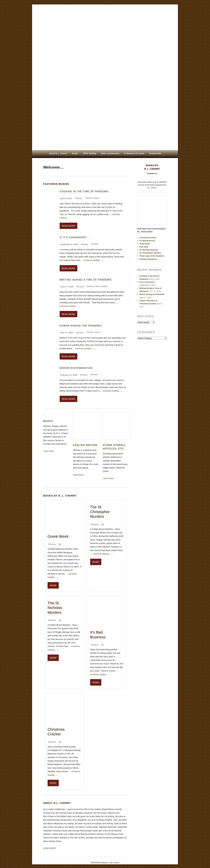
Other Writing (90, 153)
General (89, 198)
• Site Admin (114, 862)
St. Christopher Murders (150, 253)
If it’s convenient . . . (76, 237)
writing (105, 286)
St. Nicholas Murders (149, 250)
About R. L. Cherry (58, 153)
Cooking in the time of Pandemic (84, 191)
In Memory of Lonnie (134, 153)
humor (97, 198)
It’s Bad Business (147, 241)
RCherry (79, 198)
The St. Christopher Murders (100, 512)
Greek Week (58, 536)
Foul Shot (144, 247)
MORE (53, 585)
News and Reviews (110, 153)
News (98, 286)
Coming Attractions (148, 259)
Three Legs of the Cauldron (152, 256)
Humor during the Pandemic (81, 326)
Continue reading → (93, 260)
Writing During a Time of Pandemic (86, 280)
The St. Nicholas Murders (55, 608)
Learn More (49, 451)
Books (75, 153)
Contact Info (155, 153)
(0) (103, 644)
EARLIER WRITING (85, 445)
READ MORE (68, 226)
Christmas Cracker (148, 238)
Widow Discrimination (76, 368)
